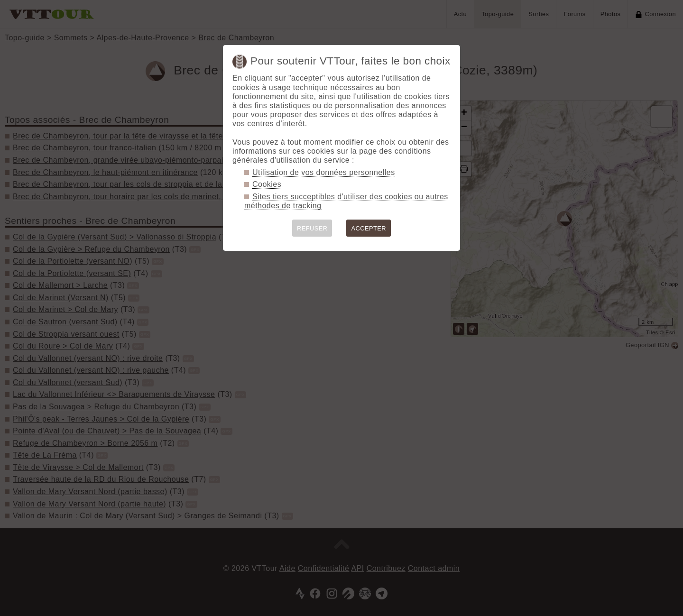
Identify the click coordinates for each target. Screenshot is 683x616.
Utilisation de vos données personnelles (324, 172)
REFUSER (312, 228)
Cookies (267, 184)
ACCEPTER (369, 228)
